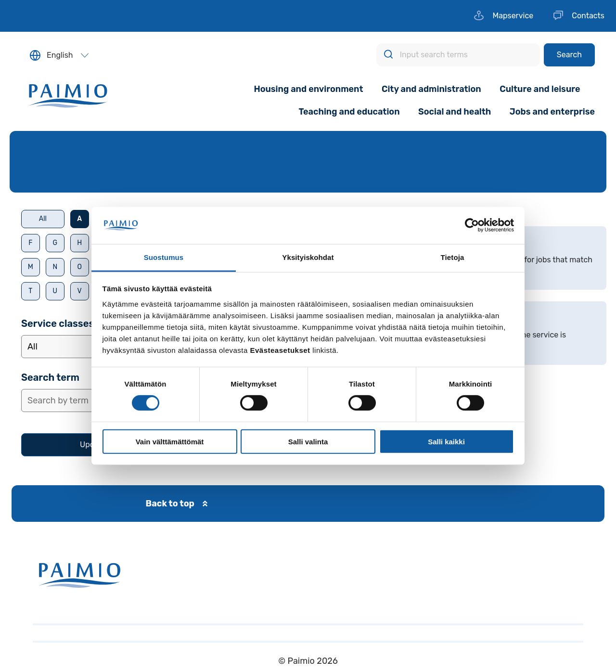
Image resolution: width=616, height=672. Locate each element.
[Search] (569, 55)
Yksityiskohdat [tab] (308, 257)
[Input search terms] (458, 55)
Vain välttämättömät (170, 441)
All (43, 219)
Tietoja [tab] (453, 257)
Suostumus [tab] (164, 257)
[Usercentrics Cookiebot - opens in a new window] (472, 225)
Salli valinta (308, 441)
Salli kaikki (446, 441)
